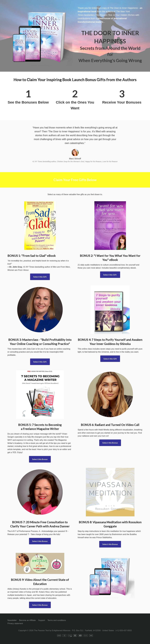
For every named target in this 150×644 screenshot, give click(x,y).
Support (42, 620)
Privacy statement (15, 623)
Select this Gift (40, 277)
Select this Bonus (40, 459)
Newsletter (12, 620)
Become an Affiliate (28, 620)
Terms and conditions (57, 620)
